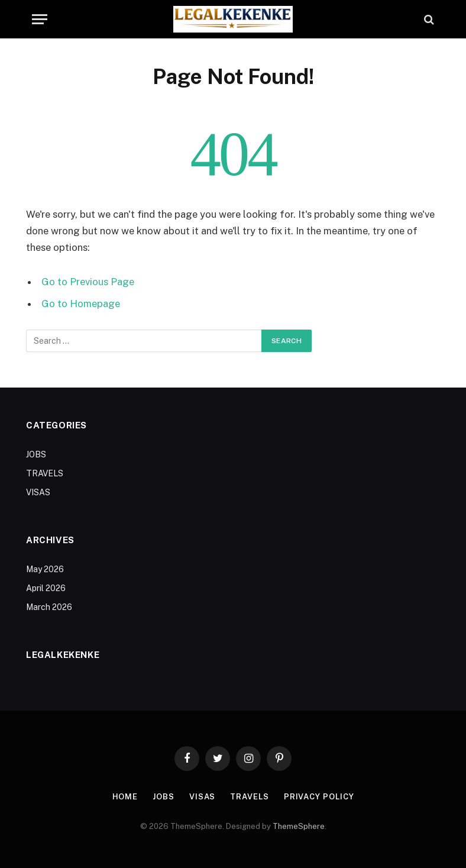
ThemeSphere (299, 826)
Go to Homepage (81, 304)
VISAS (38, 492)
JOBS (36, 454)
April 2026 (46, 588)
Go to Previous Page (88, 282)
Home (125, 797)
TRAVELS (45, 473)
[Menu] (40, 19)
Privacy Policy (319, 797)
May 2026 (45, 569)
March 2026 (49, 607)
